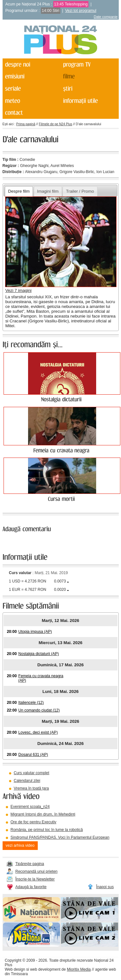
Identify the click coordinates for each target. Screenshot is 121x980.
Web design (15, 969)
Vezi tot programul (81, 11)
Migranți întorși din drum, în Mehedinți (43, 814)
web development (45, 969)
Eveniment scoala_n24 (30, 807)
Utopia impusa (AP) (35, 632)
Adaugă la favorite (31, 887)
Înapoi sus (105, 887)
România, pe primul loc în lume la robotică (47, 830)
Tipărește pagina (30, 864)
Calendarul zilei (27, 781)
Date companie (106, 17)
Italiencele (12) (31, 703)
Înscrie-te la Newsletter (35, 879)
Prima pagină (26, 124)
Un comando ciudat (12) (39, 710)
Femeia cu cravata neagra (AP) (41, 678)
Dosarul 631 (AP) (33, 755)
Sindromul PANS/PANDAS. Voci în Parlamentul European (60, 837)
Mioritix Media (79, 969)
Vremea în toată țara (31, 788)
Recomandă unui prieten (37, 871)
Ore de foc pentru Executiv (34, 822)
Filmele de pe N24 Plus (55, 124)
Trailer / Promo (80, 191)
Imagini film (48, 191)
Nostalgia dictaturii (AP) (39, 654)
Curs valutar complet (32, 773)
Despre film (19, 191)
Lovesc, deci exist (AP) (38, 732)
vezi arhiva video (20, 845)
